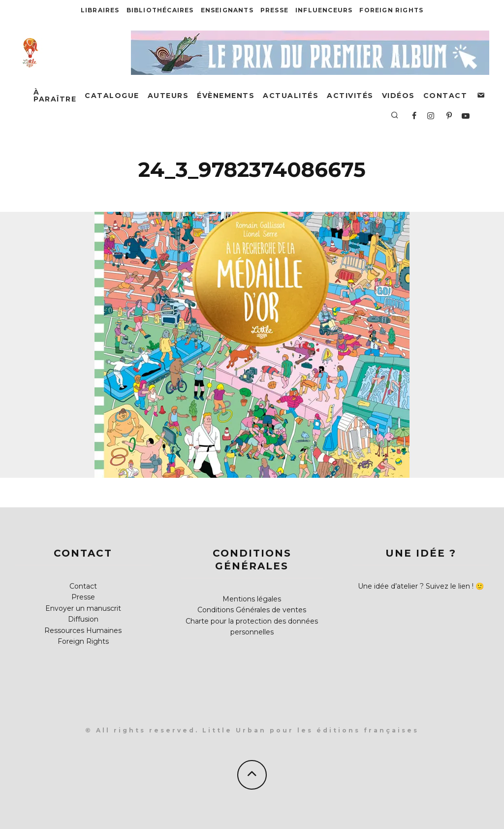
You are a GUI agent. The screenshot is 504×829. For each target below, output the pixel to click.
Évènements (226, 96)
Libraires (100, 10)
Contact (445, 96)
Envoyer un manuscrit (83, 608)
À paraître (55, 96)
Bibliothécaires (160, 10)
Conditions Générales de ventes (252, 610)
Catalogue (112, 96)
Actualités (291, 96)
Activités (350, 96)
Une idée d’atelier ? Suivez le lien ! (416, 586)
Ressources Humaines (83, 630)
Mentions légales (252, 599)
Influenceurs (324, 10)
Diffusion (83, 619)
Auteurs (168, 96)
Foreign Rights (391, 10)
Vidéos (398, 96)
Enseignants (227, 10)
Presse (274, 10)
